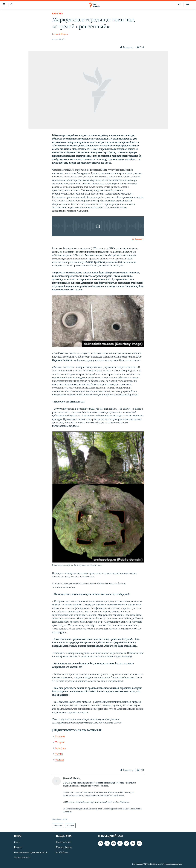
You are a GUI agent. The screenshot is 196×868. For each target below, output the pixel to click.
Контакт (18, 847)
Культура (57, 14)
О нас (17, 842)
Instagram (61, 748)
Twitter (59, 754)
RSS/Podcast (62, 853)
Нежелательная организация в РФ (31, 853)
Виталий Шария (60, 34)
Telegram (60, 742)
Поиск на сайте (63, 842)
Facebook (60, 737)
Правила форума (64, 847)
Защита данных (22, 858)
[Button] (127, 47)
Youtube (60, 760)
